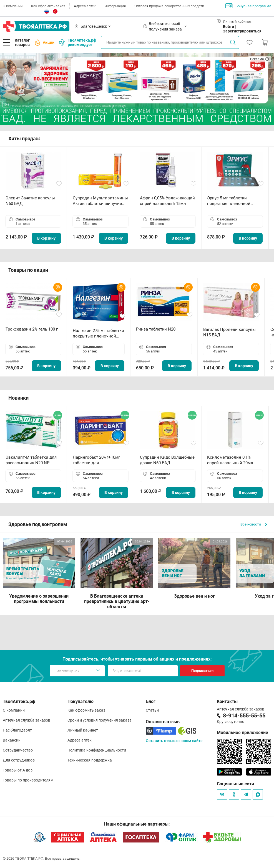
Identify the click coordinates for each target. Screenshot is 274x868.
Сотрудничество (18, 750)
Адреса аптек (85, 6)
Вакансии (12, 740)
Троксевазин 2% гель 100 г (32, 329)
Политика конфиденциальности (97, 750)
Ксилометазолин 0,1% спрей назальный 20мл (230, 460)
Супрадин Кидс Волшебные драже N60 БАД (167, 460)
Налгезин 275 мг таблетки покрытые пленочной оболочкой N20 (98, 333)
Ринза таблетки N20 (156, 329)
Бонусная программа (248, 6)
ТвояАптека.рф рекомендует (78, 42)
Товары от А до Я (18, 770)
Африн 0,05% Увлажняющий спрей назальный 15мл (167, 201)
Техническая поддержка (90, 760)
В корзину (46, 238)
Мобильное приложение (242, 733)
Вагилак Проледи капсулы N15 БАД (229, 332)
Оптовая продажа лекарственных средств (169, 6)
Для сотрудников (19, 760)
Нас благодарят (17, 730)
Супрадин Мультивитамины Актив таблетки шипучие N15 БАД (100, 201)
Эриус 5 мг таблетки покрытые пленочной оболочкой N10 (229, 201)
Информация (115, 6)
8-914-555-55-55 (244, 715)
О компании (13, 6)
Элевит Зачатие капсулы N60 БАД (30, 201)
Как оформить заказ (48, 6)
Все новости (254, 524)
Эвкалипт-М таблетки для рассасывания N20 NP (31, 460)
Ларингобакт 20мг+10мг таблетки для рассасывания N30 (96, 460)
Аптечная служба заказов (27, 720)
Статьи (152, 710)
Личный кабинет (83, 730)
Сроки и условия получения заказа (100, 720)
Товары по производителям (28, 780)
